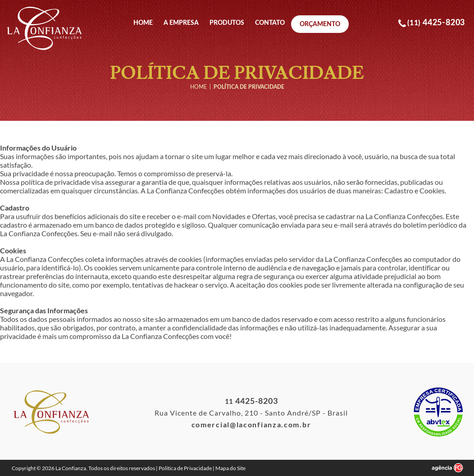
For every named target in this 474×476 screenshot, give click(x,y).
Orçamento (320, 24)
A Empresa (181, 23)
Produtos (227, 23)
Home (143, 23)
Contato (270, 23)
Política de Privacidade (185, 468)
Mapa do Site (230, 468)
